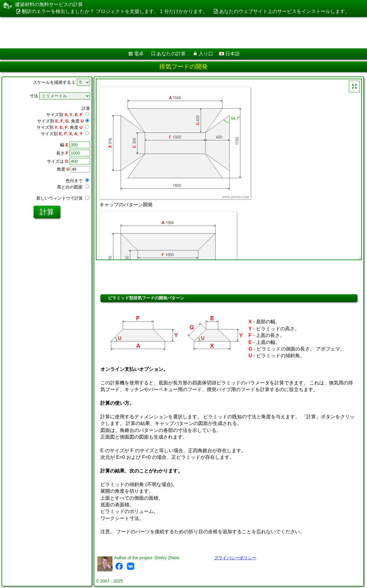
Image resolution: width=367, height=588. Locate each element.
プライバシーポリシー (235, 558)
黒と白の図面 (73, 187)
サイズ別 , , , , (65, 134)
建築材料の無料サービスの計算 (49, 5)
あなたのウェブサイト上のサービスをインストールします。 (284, 11)
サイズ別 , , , (68, 115)
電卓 (139, 54)
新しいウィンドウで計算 (63, 198)
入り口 (206, 54)
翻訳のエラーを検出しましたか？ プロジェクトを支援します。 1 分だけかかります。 (115, 11)
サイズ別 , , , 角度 (63, 121)
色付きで (77, 181)
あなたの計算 (171, 54)
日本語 (229, 54)
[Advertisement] (154, 33)
